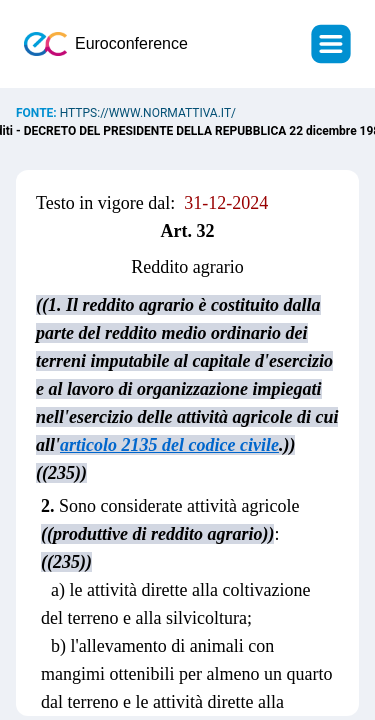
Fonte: (38, 113)
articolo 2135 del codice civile (169, 445)
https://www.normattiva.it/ (148, 113)
